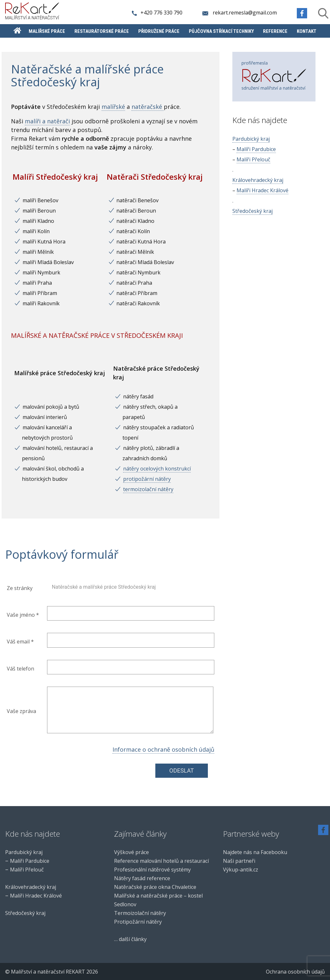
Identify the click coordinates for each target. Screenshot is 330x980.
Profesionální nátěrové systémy (152, 870)
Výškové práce (131, 852)
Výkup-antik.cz (241, 870)
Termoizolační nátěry (140, 913)
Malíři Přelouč (253, 159)
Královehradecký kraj (258, 180)
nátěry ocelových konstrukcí (157, 469)
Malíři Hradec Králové (262, 190)
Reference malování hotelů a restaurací (161, 861)
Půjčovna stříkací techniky (221, 31)
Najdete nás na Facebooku (255, 852)
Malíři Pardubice (256, 149)
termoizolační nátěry (148, 489)
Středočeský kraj (252, 211)
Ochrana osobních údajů (295, 972)
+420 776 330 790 (157, 13)
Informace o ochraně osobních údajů (163, 749)
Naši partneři (239, 861)
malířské (113, 107)
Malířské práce (47, 31)
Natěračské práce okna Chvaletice (155, 887)
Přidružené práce (159, 31)
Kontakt (307, 31)
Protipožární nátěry (138, 922)
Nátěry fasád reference (142, 878)
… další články (130, 939)
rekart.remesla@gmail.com (240, 13)
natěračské (148, 107)
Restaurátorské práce (102, 31)
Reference (275, 31)
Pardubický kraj (251, 139)
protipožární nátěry (147, 479)
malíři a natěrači (47, 121)
